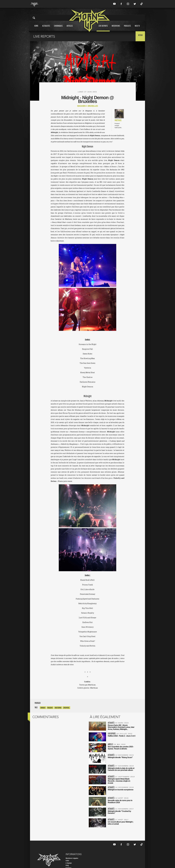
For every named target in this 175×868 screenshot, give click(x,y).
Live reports (103, 28)
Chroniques (58, 28)
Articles (70, 28)
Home (36, 28)
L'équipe (69, 857)
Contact (68, 862)
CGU (67, 855)
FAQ (67, 860)
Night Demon (58, 708)
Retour (139, 36)
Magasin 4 (50, 708)
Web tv (137, 28)
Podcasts (127, 28)
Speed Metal (66, 708)
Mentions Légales (72, 853)
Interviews (116, 28)
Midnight (43, 708)
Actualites (46, 28)
